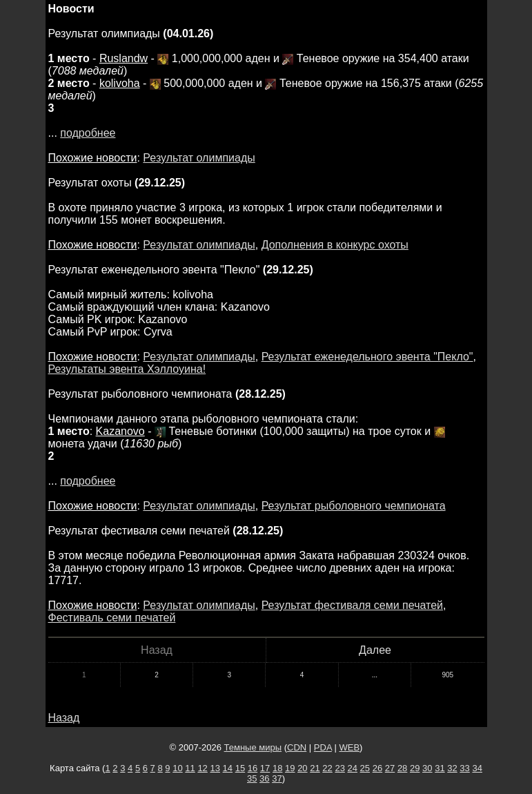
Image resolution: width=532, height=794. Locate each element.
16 (253, 768)
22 (327, 768)
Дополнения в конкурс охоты (335, 245)
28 (402, 768)
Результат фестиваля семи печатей (352, 605)
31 (440, 768)
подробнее (88, 133)
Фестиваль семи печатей (112, 618)
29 (415, 768)
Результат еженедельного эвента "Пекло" (367, 357)
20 (302, 768)
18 (277, 768)
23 (339, 768)
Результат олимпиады (199, 158)
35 (252, 778)
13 (215, 768)
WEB (349, 747)
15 (240, 768)
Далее (375, 650)
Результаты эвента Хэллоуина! (127, 369)
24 (353, 768)
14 (228, 768)
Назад (64, 718)
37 (277, 778)
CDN (297, 747)
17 (265, 768)
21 (315, 768)
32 (452, 768)
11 (190, 768)
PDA (323, 747)
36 (264, 778)
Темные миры (253, 747)
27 (390, 768)
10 (177, 768)
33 (464, 768)
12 (202, 768)
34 (477, 768)
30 (427, 768)
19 (290, 768)
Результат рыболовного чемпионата (354, 506)
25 (365, 768)
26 (377, 768)
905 (447, 675)
